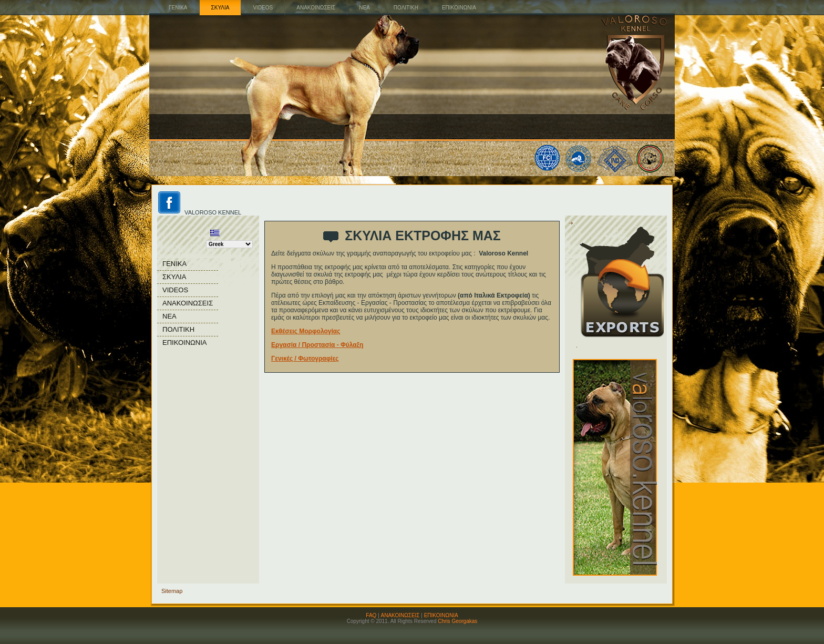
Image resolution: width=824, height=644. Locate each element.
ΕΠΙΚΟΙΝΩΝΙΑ (441, 615)
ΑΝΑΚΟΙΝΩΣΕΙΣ (400, 615)
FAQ (371, 615)
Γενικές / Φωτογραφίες (305, 359)
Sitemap (172, 591)
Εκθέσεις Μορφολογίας (306, 331)
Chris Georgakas (457, 621)
